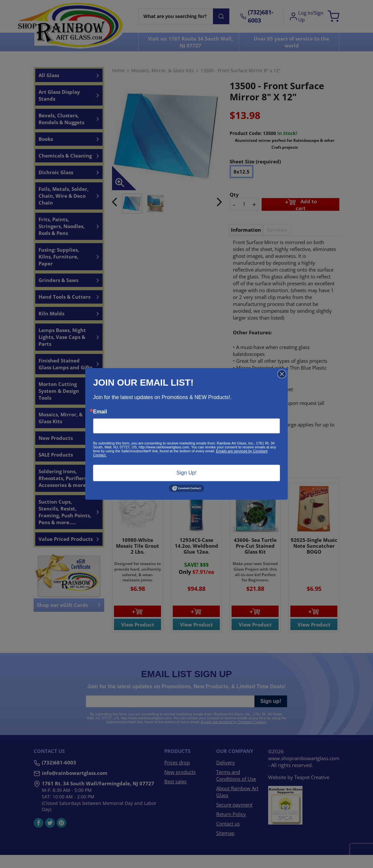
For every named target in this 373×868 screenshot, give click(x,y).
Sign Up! (186, 473)
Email (100, 412)
